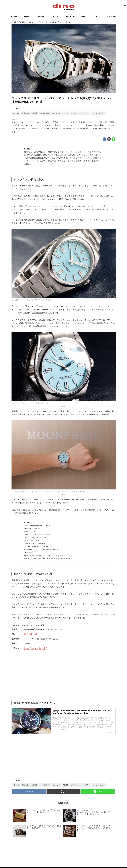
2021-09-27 (16, 108)
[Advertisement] (37, 760)
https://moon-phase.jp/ (36, 648)
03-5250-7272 (31, 634)
